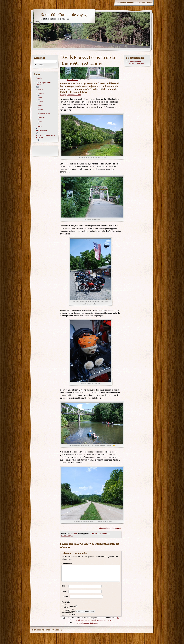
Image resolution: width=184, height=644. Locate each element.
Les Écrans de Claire (136, 64)
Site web (65, 597)
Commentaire (65, 564)
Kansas (40, 102)
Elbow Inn (106, 533)
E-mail (65, 591)
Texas (40, 122)
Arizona (40, 90)
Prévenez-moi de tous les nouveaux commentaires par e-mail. (65, 610)
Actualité (39, 78)
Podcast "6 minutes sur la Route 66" (45, 136)
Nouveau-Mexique (44, 114)
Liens (150, 3)
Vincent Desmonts (72, 80)
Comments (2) (67, 536)
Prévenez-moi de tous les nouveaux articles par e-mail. (72, 614)
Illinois (40, 98)
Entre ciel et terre (134, 61)
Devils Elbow (96, 533)
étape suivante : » (110, 528)
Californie (41, 94)
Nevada (40, 110)
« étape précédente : (71, 95)
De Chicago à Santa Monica (43, 84)
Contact (141, 3)
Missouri (74, 533)
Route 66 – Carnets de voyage (64, 15)
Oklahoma (41, 118)
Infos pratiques (41, 131)
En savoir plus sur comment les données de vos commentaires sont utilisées (97, 620)
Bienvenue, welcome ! (126, 3)
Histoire (39, 126)
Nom (64, 586)
